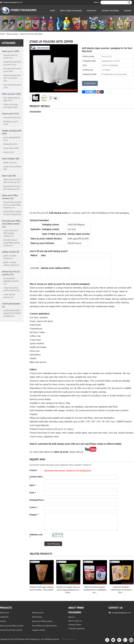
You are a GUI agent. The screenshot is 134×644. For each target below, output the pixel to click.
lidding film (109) (10, 144)
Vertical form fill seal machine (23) (11, 273)
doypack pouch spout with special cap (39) (12, 188)
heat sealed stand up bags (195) (12, 99)
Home (52, 11)
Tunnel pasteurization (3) (11, 305)
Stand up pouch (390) (11, 94)
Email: (33, 493)
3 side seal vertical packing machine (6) (12, 289)
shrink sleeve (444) (11, 148)
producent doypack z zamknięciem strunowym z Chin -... (122, 590)
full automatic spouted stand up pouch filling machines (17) (12, 205)
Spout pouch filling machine (42, 621)
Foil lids (3, 621)
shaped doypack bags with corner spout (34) (12, 78)
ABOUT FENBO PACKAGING (71, 11)
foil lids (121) (9, 152)
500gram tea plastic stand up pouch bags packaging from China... (68, 590)
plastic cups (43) (10, 162)
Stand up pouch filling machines (12, 626)
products (92, 11)
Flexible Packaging (110, 11)
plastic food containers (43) (12, 168)
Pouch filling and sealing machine (44, 626)
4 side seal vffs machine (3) (9, 296)
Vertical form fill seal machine (11, 630)
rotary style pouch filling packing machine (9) (11, 233)
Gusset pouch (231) (11, 114)
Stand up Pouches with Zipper (31, 34)
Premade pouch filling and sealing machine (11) (11, 224)
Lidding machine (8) (11, 252)
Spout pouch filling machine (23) (10, 197)
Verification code (36, 536)
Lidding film (4, 617)
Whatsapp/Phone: (36, 500)
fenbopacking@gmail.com (13, 2)
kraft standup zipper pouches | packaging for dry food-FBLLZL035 (68, 470)
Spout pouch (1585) (11, 51)
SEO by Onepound (68, 639)
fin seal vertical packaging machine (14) (11, 281)
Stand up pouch (12, 34)
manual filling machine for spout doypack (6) (12, 213)
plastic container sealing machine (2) (11, 264)
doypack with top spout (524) (10, 56)
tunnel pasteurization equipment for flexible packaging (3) (12, 313)
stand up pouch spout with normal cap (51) (12, 181)
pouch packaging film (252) (12, 139)
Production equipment (76, 629)
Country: (34, 507)
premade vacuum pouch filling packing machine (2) (12, 243)
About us (72, 617)
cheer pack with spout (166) (12, 86)
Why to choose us (75, 621)
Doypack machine (39, 630)
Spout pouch (5, 613)
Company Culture (75, 625)
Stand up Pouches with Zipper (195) (11, 106)
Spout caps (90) (9, 176)
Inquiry (128, 11)
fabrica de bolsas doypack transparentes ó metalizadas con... (95, 590)
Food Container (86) (11, 159)
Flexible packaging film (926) (12, 132)
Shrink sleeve (37, 617)
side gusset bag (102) (12, 117)
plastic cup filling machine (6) (10, 257)
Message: (34, 515)
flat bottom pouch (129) (11, 123)
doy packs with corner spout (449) (12, 70)
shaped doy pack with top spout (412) (12, 63)
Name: (33, 485)
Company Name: (36, 478)
